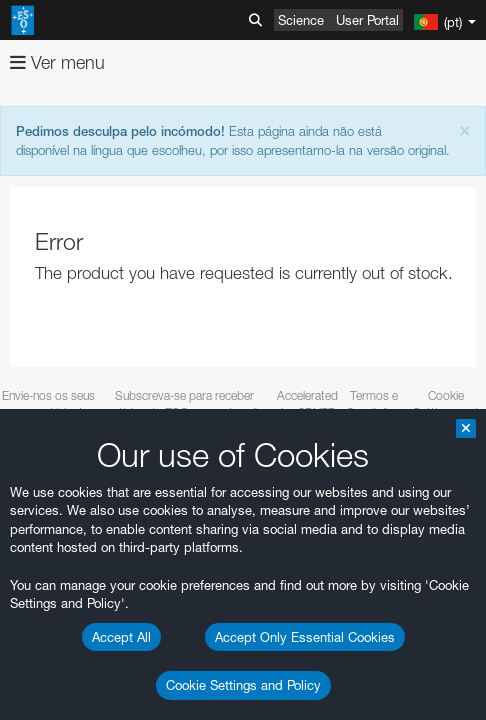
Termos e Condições (373, 404)
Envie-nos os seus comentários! (48, 404)
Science (301, 20)
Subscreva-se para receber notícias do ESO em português (185, 404)
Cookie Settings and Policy (243, 685)
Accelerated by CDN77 (307, 404)
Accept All (121, 637)
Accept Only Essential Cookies (305, 637)
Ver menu (57, 62)
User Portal (367, 20)
